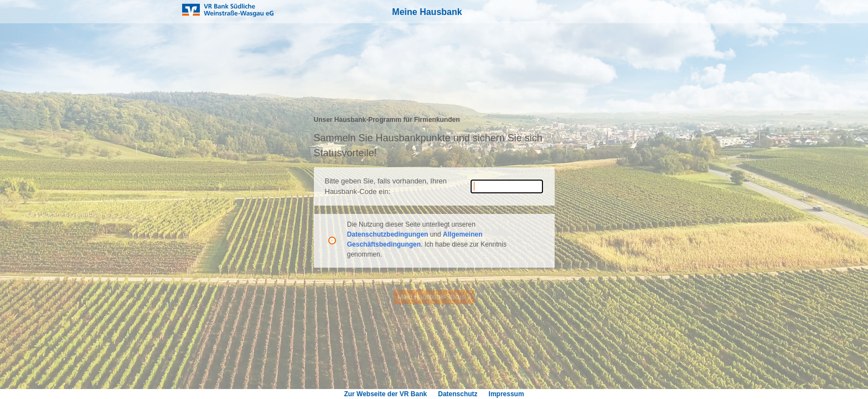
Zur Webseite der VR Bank (385, 394)
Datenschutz (458, 394)
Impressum (507, 394)
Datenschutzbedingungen (389, 234)
